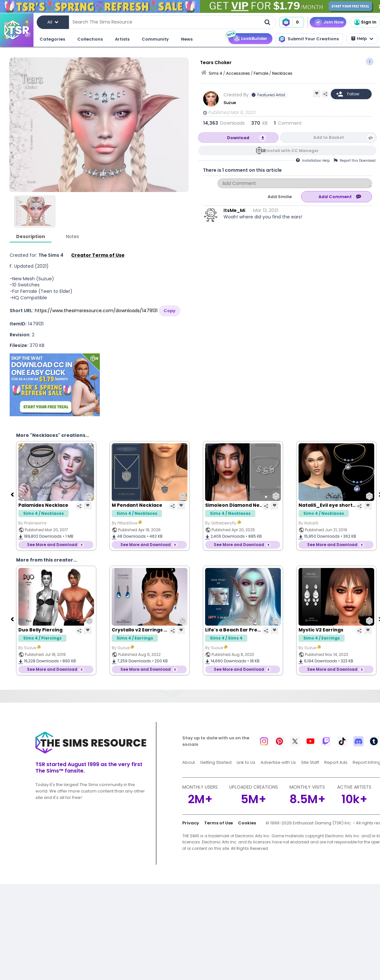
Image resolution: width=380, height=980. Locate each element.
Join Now (333, 22)
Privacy (191, 823)
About (189, 762)
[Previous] (13, 494)
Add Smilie (280, 197)
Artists (122, 39)
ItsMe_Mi (234, 210)
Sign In (365, 22)
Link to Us (246, 762)
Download (238, 138)
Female (261, 73)
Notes (72, 236)
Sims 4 (215, 73)
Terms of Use (218, 823)
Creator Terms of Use (98, 255)
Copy (170, 311)
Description (31, 236)
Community (155, 39)
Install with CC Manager (293, 151)
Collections (90, 39)
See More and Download (52, 545)
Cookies (247, 823)
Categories (52, 39)
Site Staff (310, 762)
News (187, 39)
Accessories (238, 73)
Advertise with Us (278, 762)
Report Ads (336, 762)
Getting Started (216, 762)
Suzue (230, 103)
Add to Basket (329, 137)
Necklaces (282, 73)
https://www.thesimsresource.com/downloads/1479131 (96, 311)
